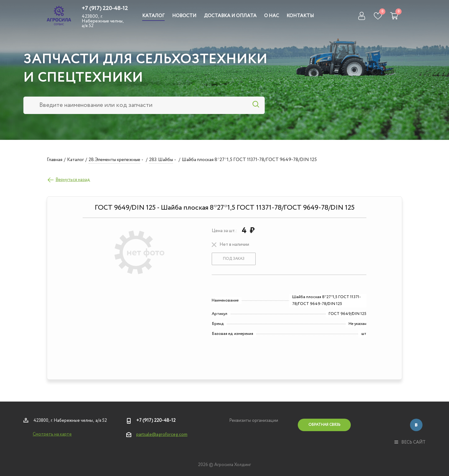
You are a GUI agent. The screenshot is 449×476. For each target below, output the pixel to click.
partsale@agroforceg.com (162, 435)
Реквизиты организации (254, 421)
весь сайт (410, 442)
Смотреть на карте (52, 434)
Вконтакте (416, 425)
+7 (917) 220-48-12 (105, 8)
